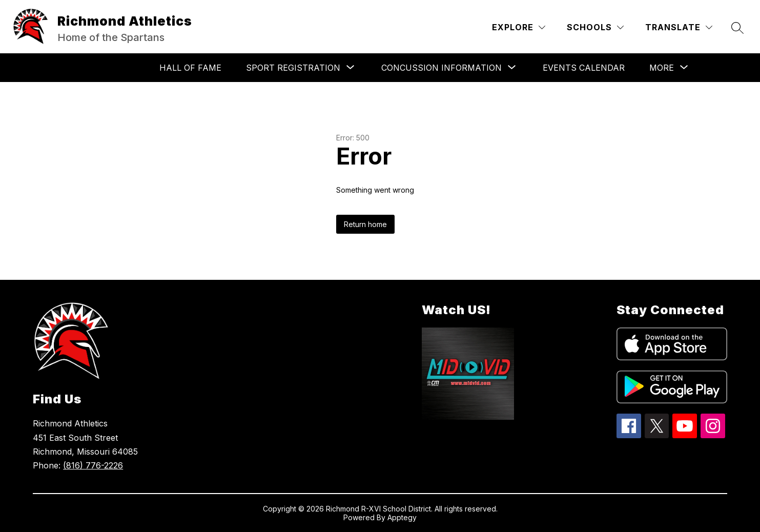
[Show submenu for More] (662, 68)
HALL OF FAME (190, 68)
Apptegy (402, 517)
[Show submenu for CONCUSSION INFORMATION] (441, 68)
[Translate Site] (679, 27)
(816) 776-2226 (93, 465)
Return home (365, 224)
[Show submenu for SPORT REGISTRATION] (293, 68)
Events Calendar (584, 68)
